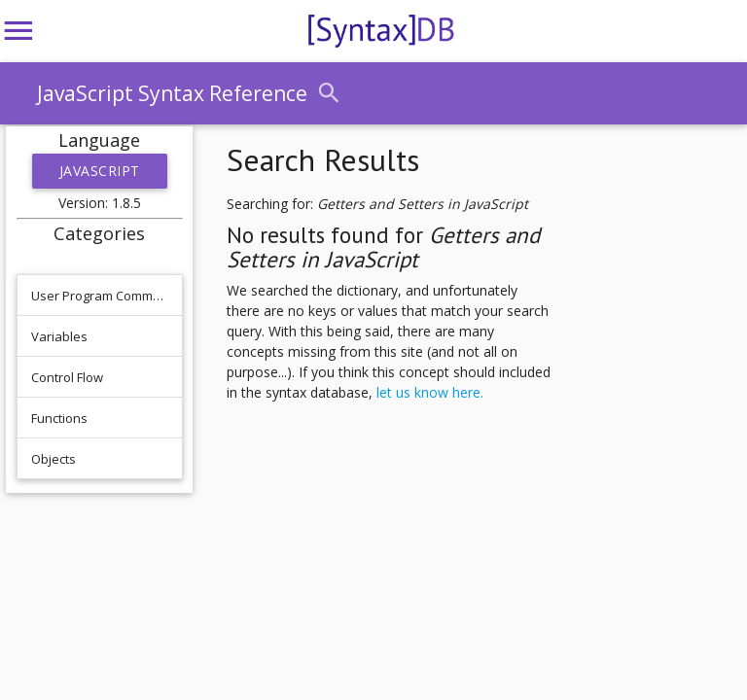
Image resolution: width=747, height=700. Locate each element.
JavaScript (100, 171)
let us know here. (430, 392)
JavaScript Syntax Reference (172, 93)
